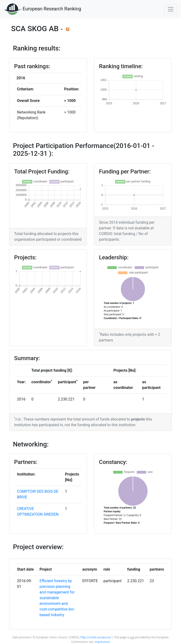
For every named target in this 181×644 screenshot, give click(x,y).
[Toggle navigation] (171, 9)
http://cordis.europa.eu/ (96, 637)
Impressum (102, 642)
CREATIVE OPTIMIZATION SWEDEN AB (38, 514)
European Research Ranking (42, 9)
